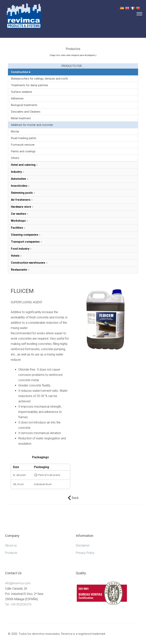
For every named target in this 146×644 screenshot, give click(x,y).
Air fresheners (21, 200)
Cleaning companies (25, 235)
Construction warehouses (28, 263)
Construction (20, 72)
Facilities (17, 228)
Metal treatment (21, 118)
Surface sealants (22, 92)
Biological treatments (24, 105)
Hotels (15, 256)
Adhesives (17, 98)
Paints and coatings (23, 151)
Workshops (18, 221)
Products (11, 553)
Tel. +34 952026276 (18, 604)
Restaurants (19, 270)
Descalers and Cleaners (26, 112)
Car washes (18, 214)
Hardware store (21, 207)
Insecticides (19, 186)
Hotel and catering (23, 165)
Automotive (18, 179)
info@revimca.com (18, 583)
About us (11, 545)
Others (15, 158)
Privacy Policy (85, 553)
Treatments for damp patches (30, 85)
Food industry (20, 249)
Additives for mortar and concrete (32, 125)
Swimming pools (22, 193)
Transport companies (25, 242)
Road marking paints (24, 138)
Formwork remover (23, 145)
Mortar (15, 132)
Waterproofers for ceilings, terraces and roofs (39, 79)
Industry (16, 172)
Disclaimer (83, 545)
